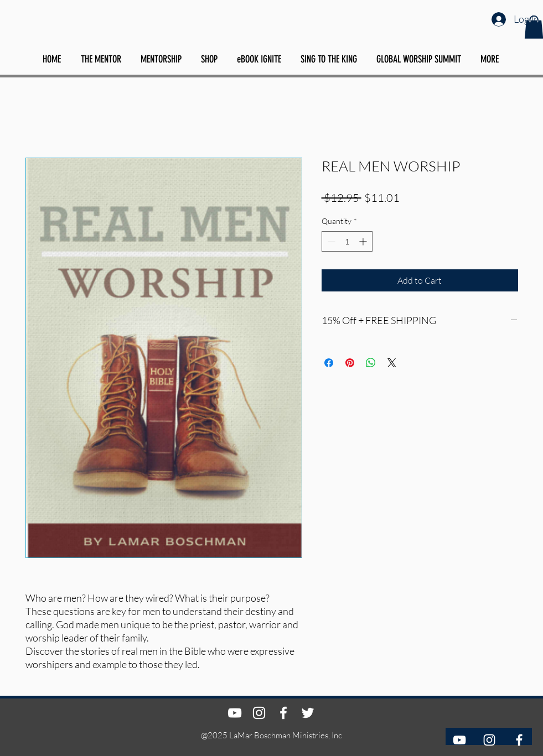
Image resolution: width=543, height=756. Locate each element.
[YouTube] (459, 740)
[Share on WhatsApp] (371, 363)
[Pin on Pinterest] (350, 363)
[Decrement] (330, 241)
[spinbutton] (347, 241)
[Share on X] (392, 363)
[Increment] (364, 241)
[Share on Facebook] (329, 363)
